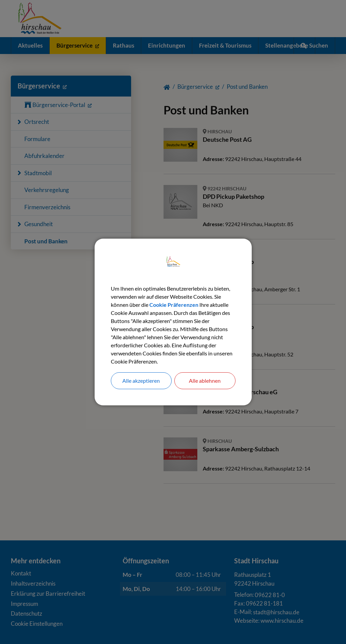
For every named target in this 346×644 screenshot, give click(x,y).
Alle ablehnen (205, 381)
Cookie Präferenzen (174, 305)
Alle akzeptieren (141, 381)
